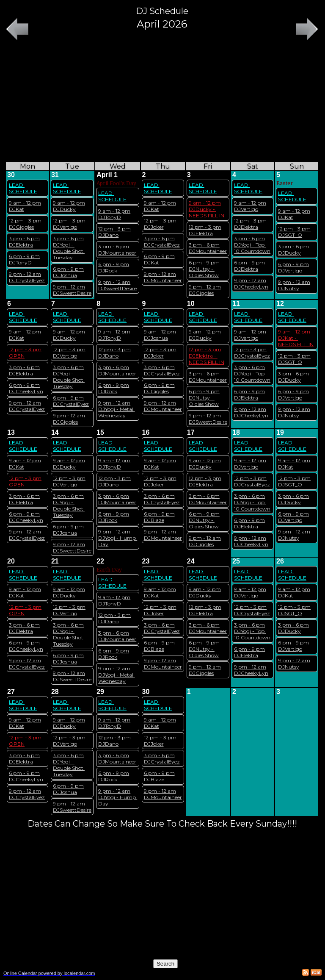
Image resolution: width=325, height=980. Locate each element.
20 (11, 561)
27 (11, 692)
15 (100, 432)
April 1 (107, 175)
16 (146, 432)
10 (191, 304)
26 (280, 561)
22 (100, 561)
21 (55, 561)
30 (11, 175)
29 (100, 692)
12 (280, 304)
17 (191, 432)
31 (55, 175)
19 (280, 432)
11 (236, 304)
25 (236, 561)
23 (146, 561)
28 (55, 692)
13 (11, 432)
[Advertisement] (162, 102)
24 (191, 561)
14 (55, 432)
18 (236, 432)
